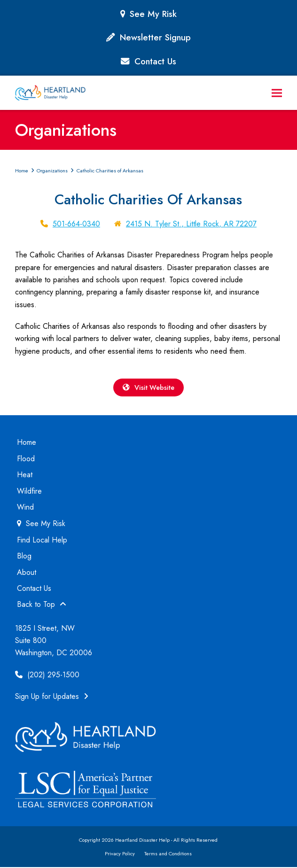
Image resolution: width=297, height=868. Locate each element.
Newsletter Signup (155, 37)
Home (27, 443)
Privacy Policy (120, 854)
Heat (25, 476)
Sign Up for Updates (52, 697)
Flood (26, 460)
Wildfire (29, 492)
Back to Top (42, 605)
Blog (24, 557)
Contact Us (155, 61)
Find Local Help (42, 541)
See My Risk (153, 14)
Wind (25, 508)
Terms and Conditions (168, 854)
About (27, 573)
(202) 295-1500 (47, 676)
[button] (277, 93)
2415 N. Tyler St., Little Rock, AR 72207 (191, 224)
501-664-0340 (76, 224)
